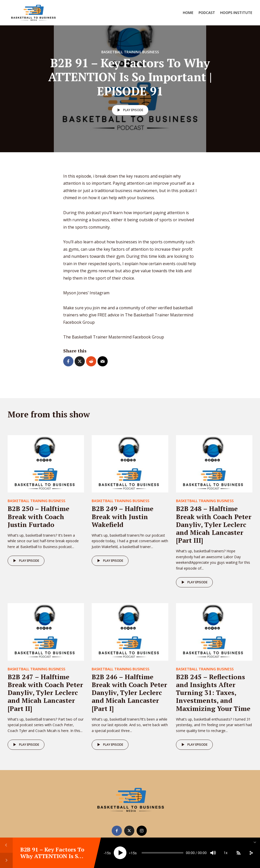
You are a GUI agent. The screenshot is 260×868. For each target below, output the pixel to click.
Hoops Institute (236, 13)
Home (188, 13)
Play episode (129, 110)
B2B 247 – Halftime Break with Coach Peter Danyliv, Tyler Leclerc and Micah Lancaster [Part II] (45, 693)
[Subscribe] (238, 853)
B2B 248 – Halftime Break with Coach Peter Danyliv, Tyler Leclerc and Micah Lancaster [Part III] (214, 524)
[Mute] (213, 853)
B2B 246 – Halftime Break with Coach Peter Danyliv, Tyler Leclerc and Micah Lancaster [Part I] (129, 693)
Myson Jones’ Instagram (86, 293)
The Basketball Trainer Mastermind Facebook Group (114, 337)
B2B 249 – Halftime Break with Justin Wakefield (123, 516)
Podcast (207, 13)
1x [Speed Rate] (226, 853)
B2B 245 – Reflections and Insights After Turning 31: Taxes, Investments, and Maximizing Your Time (213, 693)
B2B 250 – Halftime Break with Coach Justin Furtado (38, 516)
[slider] (162, 853)
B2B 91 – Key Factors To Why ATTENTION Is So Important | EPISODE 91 (53, 856)
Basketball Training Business (130, 52)
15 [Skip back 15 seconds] (107, 853)
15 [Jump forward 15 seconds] (133, 853)
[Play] (120, 853)
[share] (251, 853)
